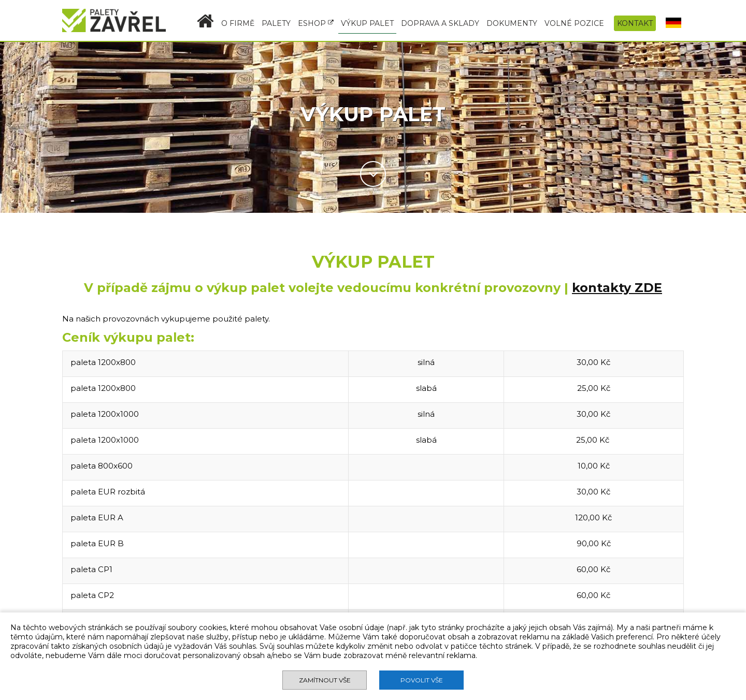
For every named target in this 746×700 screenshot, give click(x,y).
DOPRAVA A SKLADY (440, 23)
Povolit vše (422, 680)
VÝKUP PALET (367, 23)
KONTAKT (635, 23)
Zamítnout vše (325, 680)
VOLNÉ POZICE (574, 23)
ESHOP (316, 23)
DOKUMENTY (512, 23)
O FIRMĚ (238, 23)
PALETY (276, 23)
